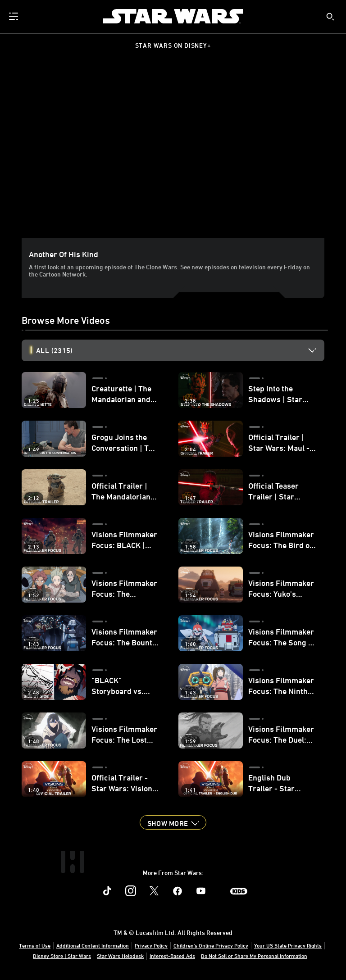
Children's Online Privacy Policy (211, 945)
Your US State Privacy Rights (288, 945)
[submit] (330, 17)
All (54, 350)
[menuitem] (14, 16)
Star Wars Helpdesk (120, 956)
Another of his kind (64, 254)
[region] (175, 153)
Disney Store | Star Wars (62, 956)
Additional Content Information (93, 945)
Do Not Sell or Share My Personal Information (254, 956)
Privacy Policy (151, 945)
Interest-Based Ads (172, 956)
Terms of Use (35, 945)
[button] (173, 822)
